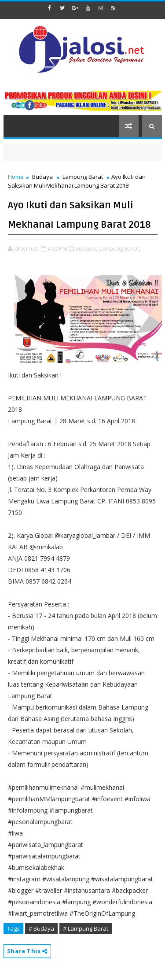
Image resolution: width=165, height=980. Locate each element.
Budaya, (86, 248)
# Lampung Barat (86, 928)
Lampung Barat (83, 177)
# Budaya (41, 928)
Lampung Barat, (119, 248)
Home (16, 177)
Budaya (42, 177)
